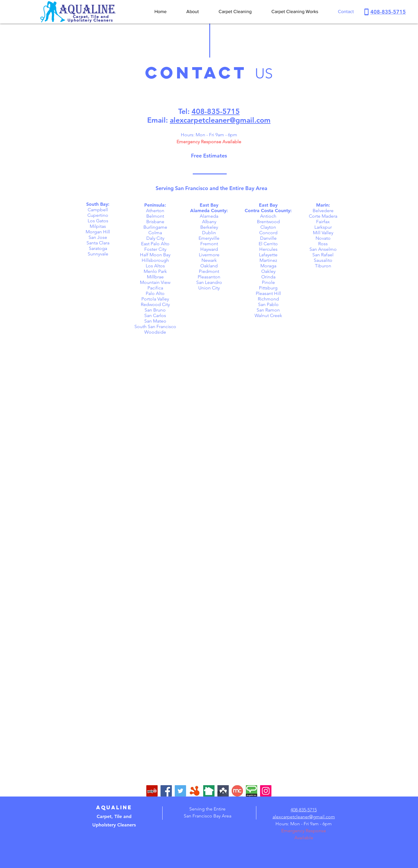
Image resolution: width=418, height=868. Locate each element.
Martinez (268, 260)
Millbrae (155, 277)
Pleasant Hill (268, 293)
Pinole (268, 282)
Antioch (268, 216)
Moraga (268, 266)
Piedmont (209, 271)
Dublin (209, 233)
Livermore (209, 255)
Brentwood (268, 222)
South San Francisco (155, 326)
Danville (268, 238)
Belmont (155, 216)
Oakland (209, 266)
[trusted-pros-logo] (223, 791)
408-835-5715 (388, 12)
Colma (155, 233)
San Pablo (268, 304)
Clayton (268, 227)
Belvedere (323, 211)
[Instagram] (266, 791)
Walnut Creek (268, 315)
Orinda (268, 277)
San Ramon (268, 310)
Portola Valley (155, 299)
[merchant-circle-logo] (237, 791)
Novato (323, 238)
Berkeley (209, 227)
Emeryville (209, 238)
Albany (209, 222)
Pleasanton (209, 277)
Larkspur (323, 227)
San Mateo (155, 321)
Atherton (155, 211)
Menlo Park (155, 271)
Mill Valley (323, 233)
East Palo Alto (155, 244)
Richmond (268, 299)
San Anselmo (323, 249)
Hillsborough (155, 260)
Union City (209, 288)
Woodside (155, 332)
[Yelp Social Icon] (152, 791)
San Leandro (209, 282)
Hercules (268, 249)
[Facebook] (166, 791)
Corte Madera (323, 216)
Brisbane (155, 222)
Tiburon (323, 266)
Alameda (209, 216)
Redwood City (155, 304)
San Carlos (155, 315)
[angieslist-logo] (252, 791)
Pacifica (155, 288)
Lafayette (268, 255)
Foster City (155, 249)
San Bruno (155, 310)
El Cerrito (268, 244)
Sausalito (323, 260)
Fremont (209, 244)
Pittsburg (268, 288)
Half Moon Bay (155, 255)
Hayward (209, 249)
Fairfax (323, 222)
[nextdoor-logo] (209, 791)
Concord (268, 233)
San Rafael (323, 255)
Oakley (268, 271)
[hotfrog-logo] (195, 791)
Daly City (155, 238)
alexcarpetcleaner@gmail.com (220, 120)
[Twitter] (180, 791)
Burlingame (155, 227)
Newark (209, 260)
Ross (323, 244)
